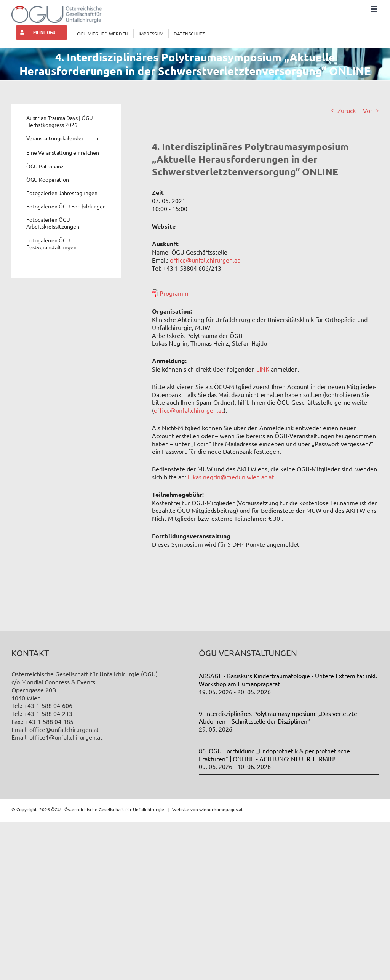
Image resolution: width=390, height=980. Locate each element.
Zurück (347, 110)
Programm (174, 293)
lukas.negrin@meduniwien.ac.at (231, 477)
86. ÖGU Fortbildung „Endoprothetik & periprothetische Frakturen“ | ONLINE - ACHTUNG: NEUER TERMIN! (274, 755)
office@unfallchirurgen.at (205, 260)
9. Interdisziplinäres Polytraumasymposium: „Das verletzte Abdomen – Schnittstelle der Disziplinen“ (278, 717)
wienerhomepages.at (221, 809)
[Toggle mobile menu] (375, 9)
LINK (263, 369)
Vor (368, 110)
